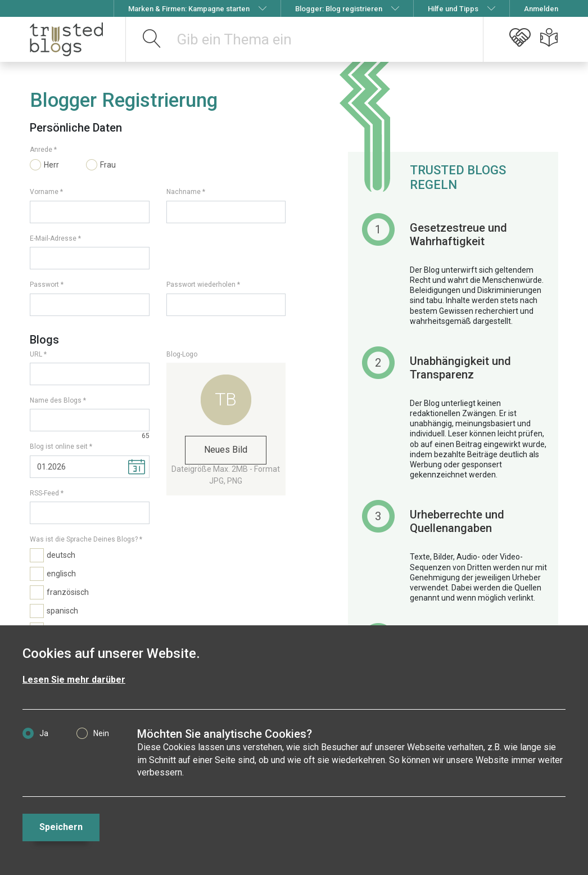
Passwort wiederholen (201, 285)
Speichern (61, 827)
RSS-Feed (44, 493)
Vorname (44, 192)
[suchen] (152, 39)
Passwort (44, 285)
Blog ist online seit (59, 446)
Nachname (184, 192)
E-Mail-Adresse (53, 238)
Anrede (41, 150)
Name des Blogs (56, 400)
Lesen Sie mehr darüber (74, 680)
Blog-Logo (182, 354)
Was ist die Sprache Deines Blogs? (84, 539)
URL (36, 354)
